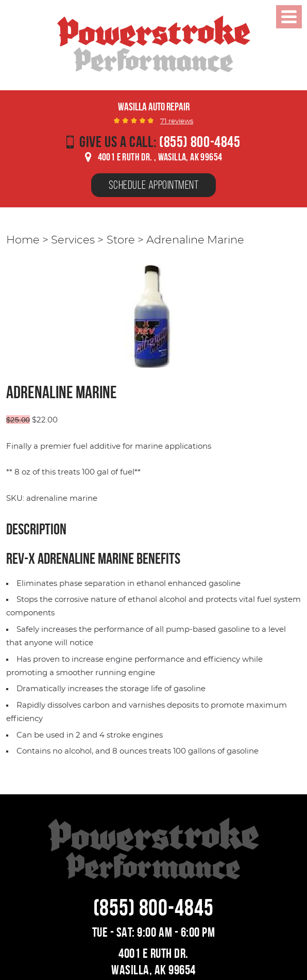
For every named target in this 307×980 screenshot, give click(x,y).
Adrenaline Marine (195, 240)
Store (121, 240)
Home (23, 240)
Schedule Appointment (153, 185)
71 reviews (177, 121)
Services (73, 240)
